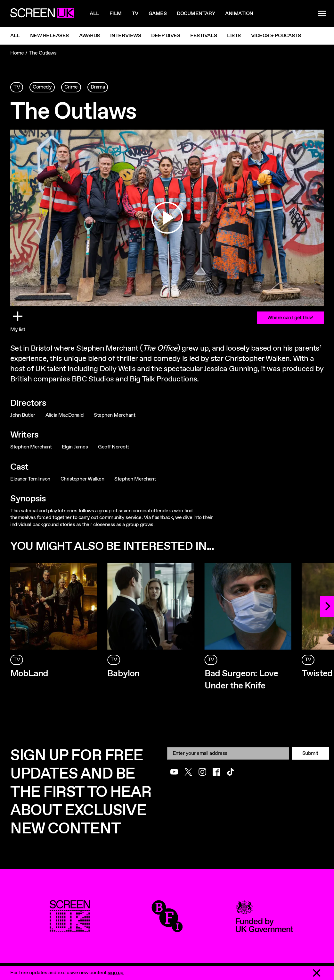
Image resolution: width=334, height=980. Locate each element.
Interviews (126, 36)
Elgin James (75, 447)
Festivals (204, 36)
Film (116, 14)
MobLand (29, 674)
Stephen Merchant (114, 415)
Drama (98, 87)
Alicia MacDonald (65, 415)
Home (17, 53)
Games (158, 14)
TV (17, 87)
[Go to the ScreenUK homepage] (42, 14)
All (94, 14)
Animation (239, 14)
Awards (90, 36)
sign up (116, 973)
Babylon (123, 674)
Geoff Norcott (114, 447)
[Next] (327, 606)
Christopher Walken (82, 479)
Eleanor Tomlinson (30, 479)
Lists (234, 36)
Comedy (42, 87)
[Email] (228, 753)
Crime (71, 87)
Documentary (196, 14)
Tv (135, 14)
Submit (310, 753)
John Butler (23, 415)
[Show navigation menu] (322, 14)
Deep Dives (166, 36)
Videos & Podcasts (276, 36)
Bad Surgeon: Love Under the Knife (241, 680)
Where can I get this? (290, 318)
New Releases (49, 36)
